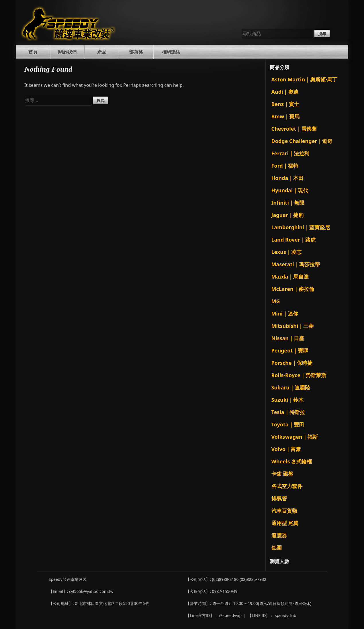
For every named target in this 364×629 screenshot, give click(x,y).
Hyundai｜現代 (290, 190)
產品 (102, 52)
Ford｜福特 (285, 166)
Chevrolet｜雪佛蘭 (294, 129)
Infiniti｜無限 (288, 203)
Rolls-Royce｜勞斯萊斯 (299, 375)
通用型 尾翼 (285, 523)
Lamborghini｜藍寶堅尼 (301, 227)
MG (276, 301)
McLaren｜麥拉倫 (293, 289)
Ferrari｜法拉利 (290, 153)
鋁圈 (277, 548)
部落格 (136, 52)
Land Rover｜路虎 (293, 240)
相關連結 (171, 52)
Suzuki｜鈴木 (288, 400)
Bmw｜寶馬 (286, 116)
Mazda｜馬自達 (290, 277)
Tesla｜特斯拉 (288, 412)
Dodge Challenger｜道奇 (302, 141)
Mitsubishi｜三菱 (293, 326)
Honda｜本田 (288, 178)
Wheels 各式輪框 (292, 461)
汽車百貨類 (284, 511)
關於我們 (67, 52)
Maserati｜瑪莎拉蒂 (296, 264)
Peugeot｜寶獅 (290, 350)
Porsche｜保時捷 (292, 363)
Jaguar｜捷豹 (288, 215)
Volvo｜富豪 (286, 449)
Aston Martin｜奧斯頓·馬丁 (305, 79)
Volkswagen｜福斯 (295, 437)
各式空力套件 (287, 486)
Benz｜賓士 (285, 104)
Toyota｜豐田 (288, 424)
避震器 (279, 535)
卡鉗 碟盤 (282, 474)
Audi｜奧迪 (285, 92)
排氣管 (279, 498)
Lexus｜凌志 (287, 252)
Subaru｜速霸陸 (291, 387)
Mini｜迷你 (285, 313)
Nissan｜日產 (288, 338)
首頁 (33, 52)
